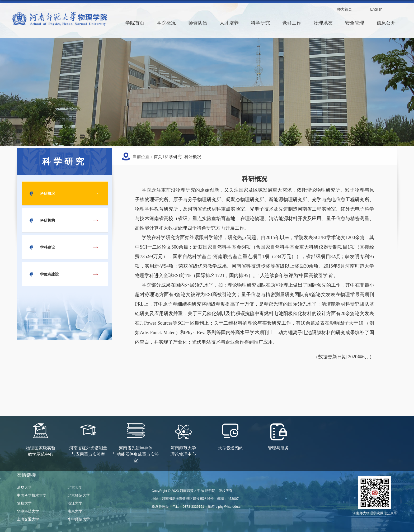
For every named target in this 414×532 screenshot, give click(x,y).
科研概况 (193, 157)
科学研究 (260, 23)
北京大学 (75, 487)
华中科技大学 (28, 511)
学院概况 (166, 23)
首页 (158, 157)
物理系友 (323, 23)
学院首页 (135, 23)
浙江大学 (75, 503)
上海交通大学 (28, 519)
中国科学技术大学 (32, 495)
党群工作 (292, 23)
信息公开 (386, 23)
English (376, 9)
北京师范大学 (79, 495)
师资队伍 (198, 23)
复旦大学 (24, 503)
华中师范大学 (79, 519)
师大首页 (345, 9)
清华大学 (24, 487)
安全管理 (355, 23)
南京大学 (75, 511)
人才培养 (229, 23)
